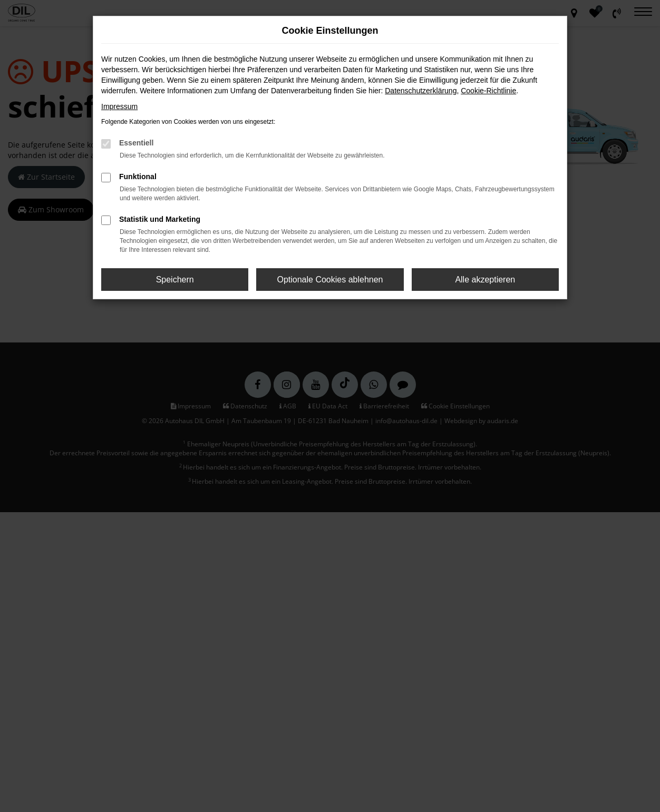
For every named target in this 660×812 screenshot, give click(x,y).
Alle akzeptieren (485, 280)
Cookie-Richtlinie (488, 91)
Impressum (119, 106)
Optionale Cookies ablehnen (330, 280)
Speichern (175, 280)
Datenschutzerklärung (421, 91)
